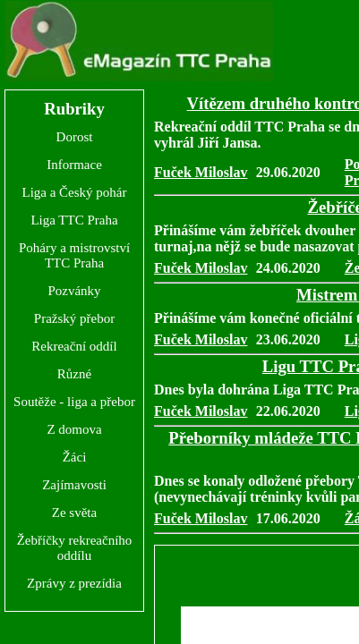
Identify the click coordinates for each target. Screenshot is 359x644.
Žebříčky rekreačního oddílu (75, 548)
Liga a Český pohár (74, 192)
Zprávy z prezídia (74, 583)
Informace (74, 165)
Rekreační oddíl (74, 346)
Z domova (74, 429)
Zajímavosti (74, 485)
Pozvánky (74, 291)
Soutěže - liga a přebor (74, 402)
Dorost (75, 137)
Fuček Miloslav (201, 172)
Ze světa (74, 513)
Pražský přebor (74, 318)
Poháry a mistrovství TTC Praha (74, 255)
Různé (74, 374)
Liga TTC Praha (74, 220)
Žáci (75, 457)
